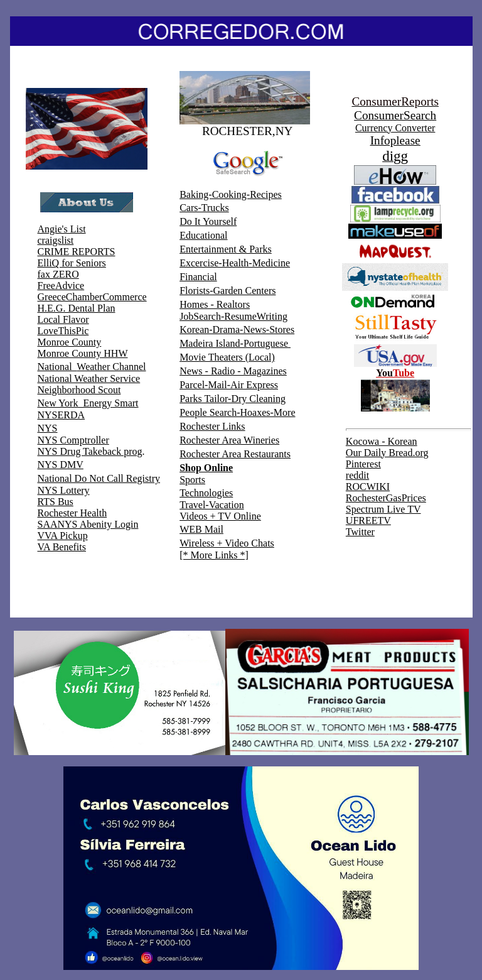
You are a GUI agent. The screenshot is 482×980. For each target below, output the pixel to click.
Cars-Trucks (204, 208)
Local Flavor (63, 319)
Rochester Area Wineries (229, 440)
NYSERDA (62, 415)
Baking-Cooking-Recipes (231, 194)
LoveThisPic (63, 331)
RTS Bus (56, 502)
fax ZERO (58, 274)
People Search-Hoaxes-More (237, 412)
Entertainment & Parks (226, 249)
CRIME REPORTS (77, 252)
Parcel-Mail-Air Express (229, 385)
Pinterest (363, 464)
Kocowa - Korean (382, 441)
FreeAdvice (61, 286)
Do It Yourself (208, 221)
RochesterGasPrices (386, 498)
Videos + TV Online (220, 516)
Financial (198, 277)
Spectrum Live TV (383, 509)
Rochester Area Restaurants (235, 454)
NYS (48, 428)
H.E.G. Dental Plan (77, 308)
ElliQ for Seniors (72, 263)
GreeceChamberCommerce (92, 297)
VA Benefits (62, 547)
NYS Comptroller (73, 440)
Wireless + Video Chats (227, 543)
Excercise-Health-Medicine (235, 263)
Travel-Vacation (212, 505)
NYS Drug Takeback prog (90, 451)
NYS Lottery (64, 490)
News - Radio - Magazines (233, 371)
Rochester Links (212, 426)
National (57, 367)
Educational (203, 235)
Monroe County (70, 342)
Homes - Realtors (215, 304)
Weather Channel (111, 367)
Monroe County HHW (83, 353)
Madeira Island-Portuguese (235, 343)
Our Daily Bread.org (387, 453)
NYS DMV (61, 465)
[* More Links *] (214, 555)
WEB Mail (201, 529)
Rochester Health (72, 513)
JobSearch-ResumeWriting (233, 316)
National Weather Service (89, 378)
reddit (357, 475)
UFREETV (368, 520)
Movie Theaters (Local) (227, 357)
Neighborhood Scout (79, 390)
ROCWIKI (368, 487)
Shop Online (206, 468)
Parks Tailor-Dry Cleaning (233, 399)
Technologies (206, 493)
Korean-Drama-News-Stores (237, 329)
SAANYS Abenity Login (88, 524)
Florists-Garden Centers (228, 291)
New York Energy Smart (88, 403)
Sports (192, 480)
